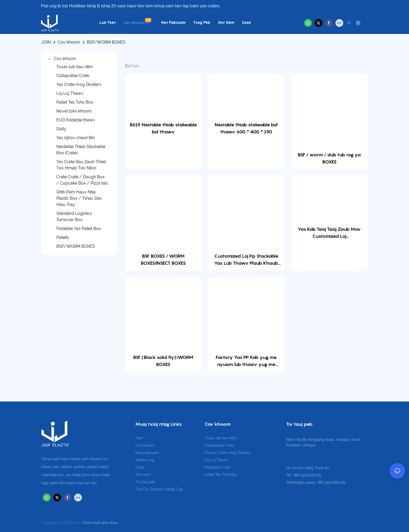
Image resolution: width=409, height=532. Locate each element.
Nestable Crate (218, 467)
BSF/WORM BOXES (106, 42)
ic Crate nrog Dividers (233, 453)
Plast (209, 453)
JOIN (46, 42)
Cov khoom (69, 42)
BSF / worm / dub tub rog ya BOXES (329, 158)
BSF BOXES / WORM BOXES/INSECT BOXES (163, 259)
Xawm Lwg (145, 460)
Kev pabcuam (147, 453)
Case (140, 467)
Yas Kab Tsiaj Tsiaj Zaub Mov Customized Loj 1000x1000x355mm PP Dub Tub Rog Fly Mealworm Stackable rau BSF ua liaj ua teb (329, 233)
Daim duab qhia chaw (101, 523)
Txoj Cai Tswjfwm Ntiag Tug (159, 489)
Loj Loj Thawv (216, 460)
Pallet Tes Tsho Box (221, 475)
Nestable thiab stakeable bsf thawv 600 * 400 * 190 (246, 128)
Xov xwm (143, 475)
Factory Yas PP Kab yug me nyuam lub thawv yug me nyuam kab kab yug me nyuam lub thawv (246, 361)
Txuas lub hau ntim (221, 438)
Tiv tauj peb (145, 482)
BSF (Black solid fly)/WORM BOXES (163, 361)
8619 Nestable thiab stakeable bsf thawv (163, 128)
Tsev (139, 438)
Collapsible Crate (219, 445)
